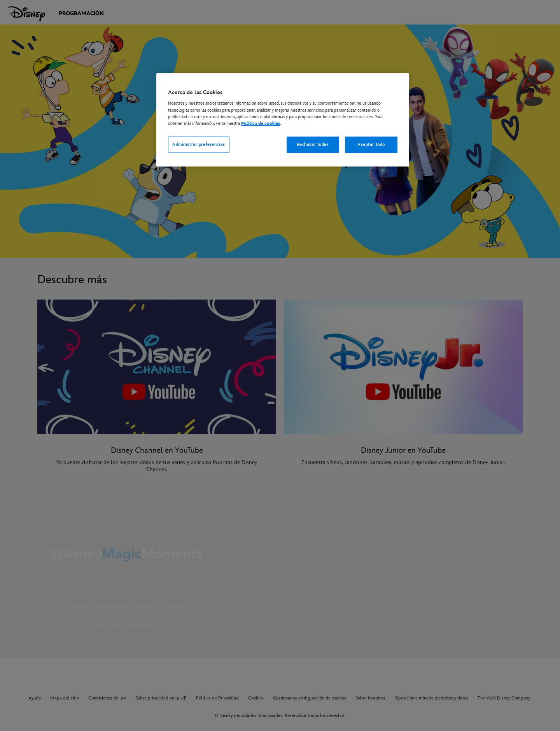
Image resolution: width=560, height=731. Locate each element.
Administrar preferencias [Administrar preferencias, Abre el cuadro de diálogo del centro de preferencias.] (199, 145)
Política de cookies (261, 124)
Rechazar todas (313, 145)
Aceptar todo (371, 145)
